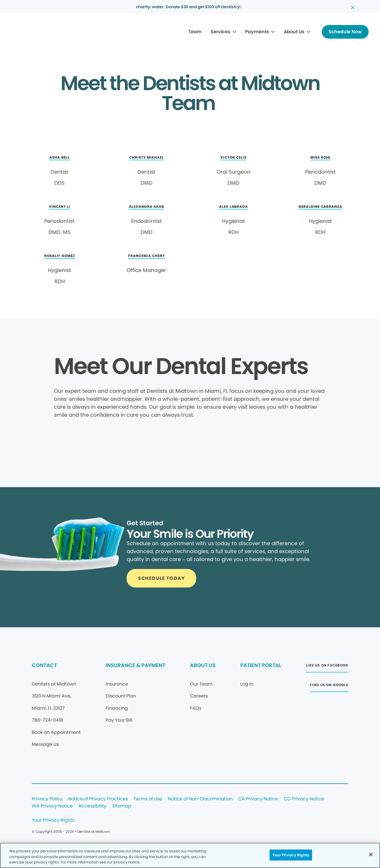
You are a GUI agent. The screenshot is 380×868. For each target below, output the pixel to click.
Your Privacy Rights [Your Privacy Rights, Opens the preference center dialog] (291, 855)
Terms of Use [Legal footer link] (148, 799)
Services (221, 32)
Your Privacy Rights (53, 820)
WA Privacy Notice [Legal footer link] (52, 806)
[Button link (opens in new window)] (327, 667)
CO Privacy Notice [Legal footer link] (304, 799)
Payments (257, 32)
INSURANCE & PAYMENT (135, 665)
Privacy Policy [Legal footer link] (47, 799)
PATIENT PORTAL (261, 665)
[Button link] (345, 32)
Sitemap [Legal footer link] (122, 806)
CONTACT (44, 665)
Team (195, 32)
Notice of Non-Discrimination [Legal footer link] (200, 799)
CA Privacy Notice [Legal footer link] (258, 799)
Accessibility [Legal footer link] (92, 806)
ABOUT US (203, 665)
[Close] (371, 854)
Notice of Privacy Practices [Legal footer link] (98, 799)
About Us (294, 32)
